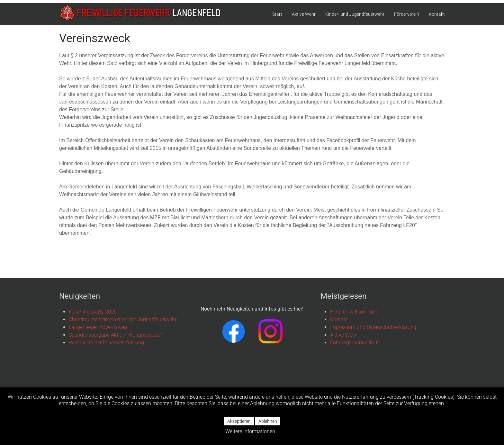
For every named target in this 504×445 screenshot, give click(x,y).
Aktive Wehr (304, 14)
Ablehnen (268, 421)
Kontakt (437, 14)
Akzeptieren (239, 421)
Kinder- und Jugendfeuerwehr (355, 14)
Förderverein (407, 14)
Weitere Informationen (250, 431)
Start (277, 14)
